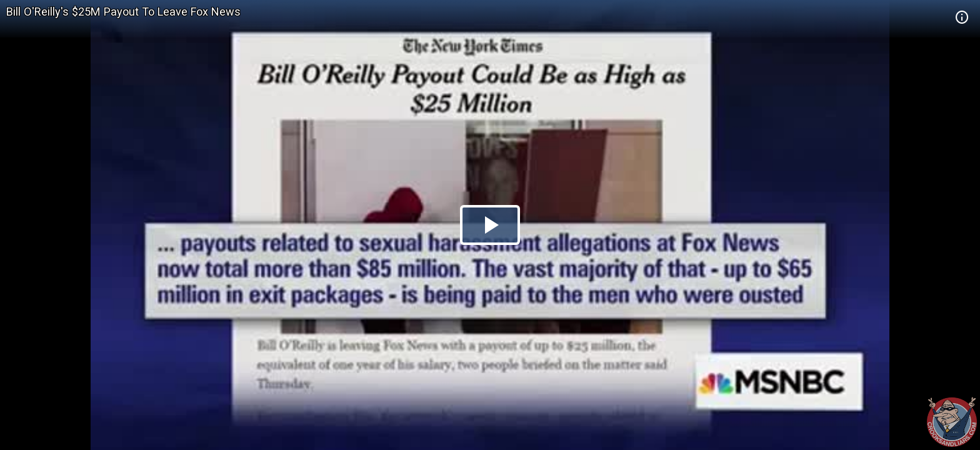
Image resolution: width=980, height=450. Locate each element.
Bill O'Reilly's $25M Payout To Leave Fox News (123, 12)
